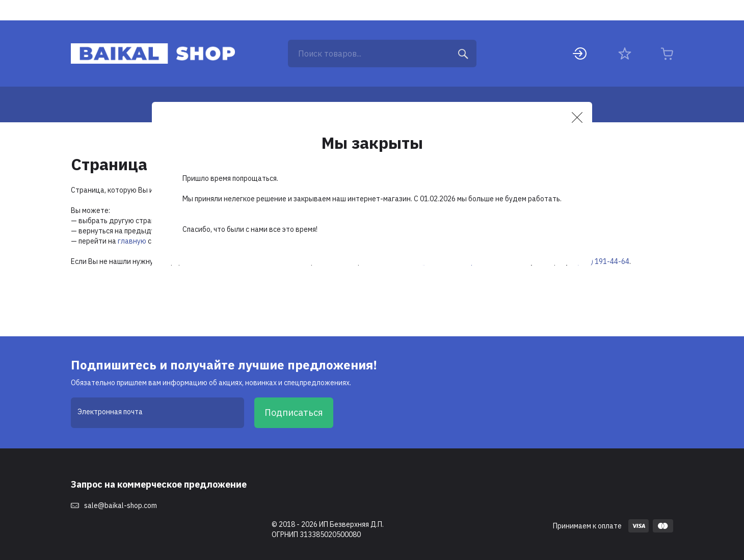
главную (132, 241)
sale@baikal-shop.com (121, 505)
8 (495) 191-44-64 (600, 261)
